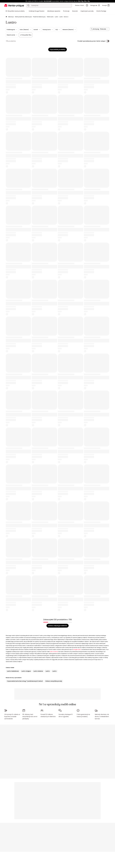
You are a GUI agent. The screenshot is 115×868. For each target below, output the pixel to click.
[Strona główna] (6, 17)
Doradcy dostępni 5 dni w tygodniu (66, 715)
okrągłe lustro (77, 650)
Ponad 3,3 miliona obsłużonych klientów (48, 715)
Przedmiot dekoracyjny (39, 17)
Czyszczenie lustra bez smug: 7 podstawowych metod (25, 681)
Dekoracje (11, 17)
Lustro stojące (26, 671)
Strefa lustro (50, 17)
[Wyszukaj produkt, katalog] (28, 5)
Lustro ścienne (38, 671)
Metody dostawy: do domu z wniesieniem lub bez (102, 717)
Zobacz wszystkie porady (54, 681)
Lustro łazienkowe (13, 671)
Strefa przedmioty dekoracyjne (23, 17)
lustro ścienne (54, 652)
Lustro (56, 17)
